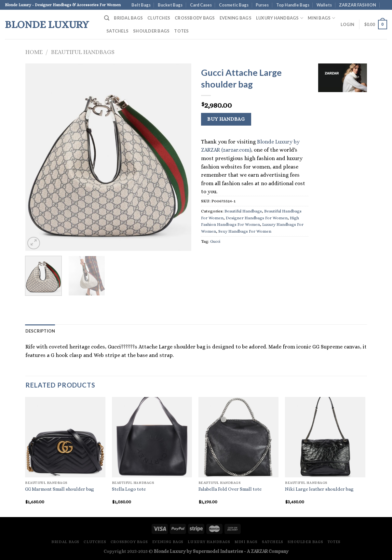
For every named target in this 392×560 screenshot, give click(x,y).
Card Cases (201, 5)
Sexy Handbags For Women (245, 231)
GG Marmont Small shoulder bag (60, 489)
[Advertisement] (343, 197)
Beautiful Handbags (83, 52)
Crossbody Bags (195, 18)
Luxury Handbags (280, 18)
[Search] (107, 18)
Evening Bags (236, 18)
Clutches (159, 18)
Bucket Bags (170, 5)
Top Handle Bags (293, 5)
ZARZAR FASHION (358, 5)
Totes (181, 31)
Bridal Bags (128, 18)
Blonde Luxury (47, 24)
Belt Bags (141, 5)
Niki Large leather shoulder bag (319, 489)
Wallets (324, 5)
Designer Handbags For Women (257, 218)
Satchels (117, 31)
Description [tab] (40, 331)
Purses (262, 5)
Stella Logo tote (129, 489)
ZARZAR (259, 551)
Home (34, 52)
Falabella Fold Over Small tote (230, 489)
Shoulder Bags (151, 31)
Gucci (215, 241)
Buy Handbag (226, 119)
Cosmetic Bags (234, 5)
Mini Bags (321, 18)
